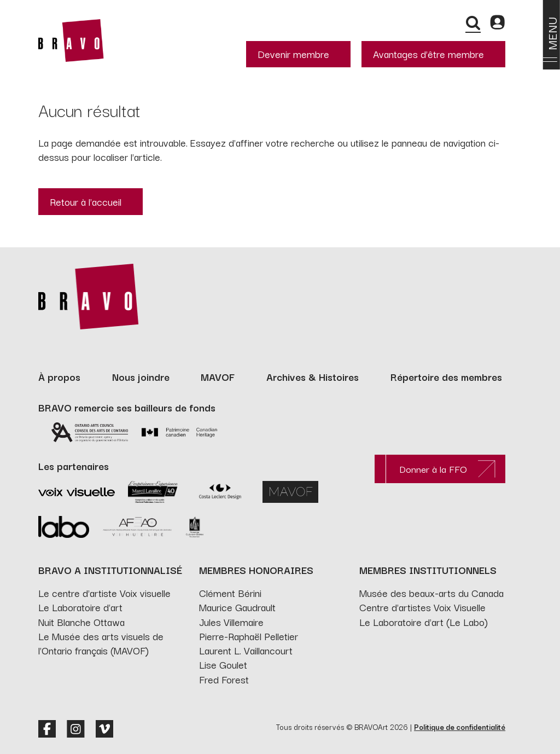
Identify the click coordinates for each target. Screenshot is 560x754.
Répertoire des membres (446, 376)
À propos (59, 376)
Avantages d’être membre (428, 54)
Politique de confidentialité (460, 727)
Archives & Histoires (313, 376)
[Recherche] (473, 23)
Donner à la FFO (433, 469)
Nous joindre (141, 376)
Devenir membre (293, 54)
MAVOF (218, 376)
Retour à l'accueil (86, 201)
